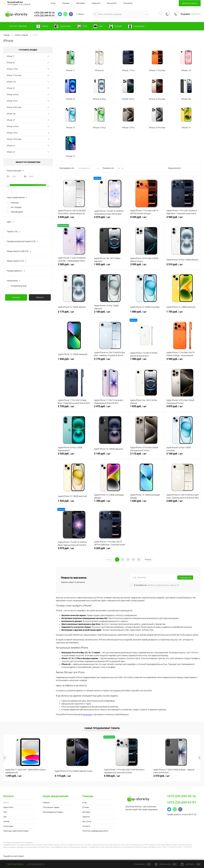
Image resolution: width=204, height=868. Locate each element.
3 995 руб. (146, 266)
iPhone (6, 803)
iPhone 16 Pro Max (14, 107)
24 (48, 75)
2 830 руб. (74, 219)
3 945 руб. (183, 361)
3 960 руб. (183, 219)
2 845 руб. (183, 502)
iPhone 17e (11, 82)
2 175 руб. (74, 313)
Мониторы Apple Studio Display (16, 831)
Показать (16, 297)
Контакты (128, 3)
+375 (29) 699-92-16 (44, 13)
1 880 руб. (146, 313)
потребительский (19, 286)
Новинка (15, 203)
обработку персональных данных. (162, 585)
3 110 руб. (146, 455)
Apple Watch (8, 807)
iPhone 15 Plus (13, 126)
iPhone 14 (11, 146)
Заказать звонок (190, 3)
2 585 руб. (74, 266)
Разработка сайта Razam (14, 856)
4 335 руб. (146, 219)
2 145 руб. (110, 455)
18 (48, 69)
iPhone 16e (11, 114)
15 (48, 88)
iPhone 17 (11, 56)
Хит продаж (16, 207)
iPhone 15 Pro (12, 133)
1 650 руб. (74, 361)
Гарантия (96, 3)
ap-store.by (87, 714)
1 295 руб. (13, 776)
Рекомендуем (17, 212)
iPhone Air (11, 63)
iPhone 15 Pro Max (14, 139)
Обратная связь (13, 864)
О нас (53, 3)
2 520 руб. (74, 455)
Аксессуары (8, 826)
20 (48, 56)
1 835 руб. (110, 266)
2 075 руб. (110, 219)
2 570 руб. (161, 776)
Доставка (81, 3)
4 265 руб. (110, 550)
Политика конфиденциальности (95, 831)
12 (48, 63)
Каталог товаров (17, 26)
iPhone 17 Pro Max (14, 75)
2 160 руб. (110, 313)
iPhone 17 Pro (12, 69)
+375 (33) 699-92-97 (44, 16)
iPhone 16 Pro (12, 101)
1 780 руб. (110, 502)
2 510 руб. (183, 266)
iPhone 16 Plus (13, 95)
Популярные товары (51, 807)
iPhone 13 (11, 152)
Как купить (112, 3)
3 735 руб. (74, 408)
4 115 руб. (63, 776)
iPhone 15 (11, 120)
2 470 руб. (110, 408)
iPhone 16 (11, 88)
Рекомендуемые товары (53, 812)
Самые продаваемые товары (102, 728)
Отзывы (66, 3)
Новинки (46, 803)
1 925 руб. (74, 502)
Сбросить (40, 297)
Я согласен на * (156, 585)
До (25, 176)
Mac (5, 817)
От (8, 176)
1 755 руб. (183, 313)
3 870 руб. (183, 408)
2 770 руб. (110, 361)
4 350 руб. (112, 776)
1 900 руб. (146, 361)
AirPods (6, 821)
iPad (5, 812)
